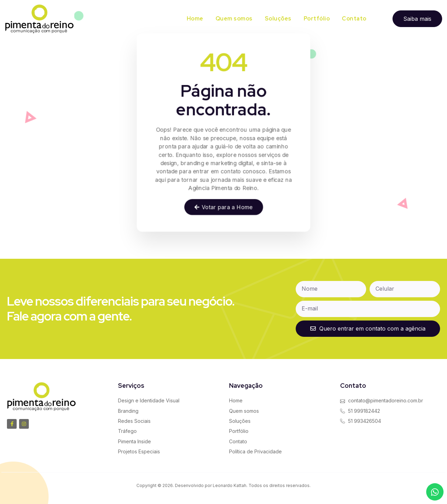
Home (195, 19)
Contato (354, 19)
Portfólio (317, 19)
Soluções (278, 19)
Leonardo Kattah (230, 485)
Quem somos (234, 19)
